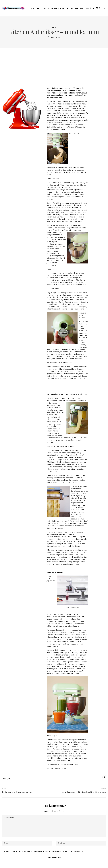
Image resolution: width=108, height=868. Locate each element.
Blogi (54, 27)
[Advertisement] (54, 68)
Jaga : (4, 778)
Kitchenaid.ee (60, 768)
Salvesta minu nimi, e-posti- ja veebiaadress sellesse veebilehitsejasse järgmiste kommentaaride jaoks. (44, 851)
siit (81, 359)
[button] (104, 8)
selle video (54, 632)
